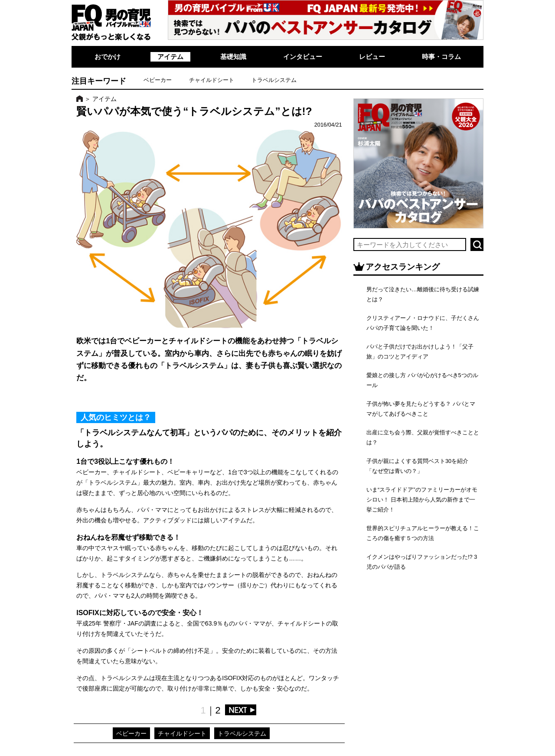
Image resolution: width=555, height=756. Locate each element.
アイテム (170, 57)
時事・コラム (441, 57)
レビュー (372, 57)
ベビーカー (158, 80)
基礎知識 (233, 57)
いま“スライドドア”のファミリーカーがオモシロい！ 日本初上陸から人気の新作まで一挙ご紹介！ (422, 500)
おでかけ (108, 57)
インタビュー (303, 57)
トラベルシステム (274, 80)
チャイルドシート (212, 80)
